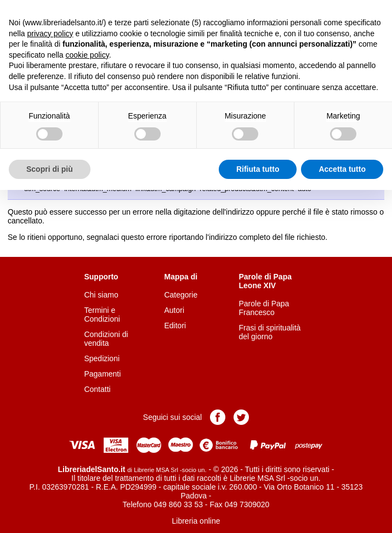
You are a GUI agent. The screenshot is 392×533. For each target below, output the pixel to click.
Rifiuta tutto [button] (258, 169)
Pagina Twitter (241, 417)
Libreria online (196, 521)
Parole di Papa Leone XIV (265, 281)
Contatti (97, 389)
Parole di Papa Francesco (264, 308)
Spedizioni (102, 358)
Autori (174, 310)
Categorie (181, 295)
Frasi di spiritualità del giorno (270, 332)
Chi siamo (101, 295)
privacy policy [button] (50, 33)
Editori (175, 326)
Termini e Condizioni (102, 315)
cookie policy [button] (87, 55)
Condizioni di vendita (106, 339)
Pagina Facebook (218, 417)
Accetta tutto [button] (342, 169)
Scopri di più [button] (50, 169)
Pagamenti (102, 374)
